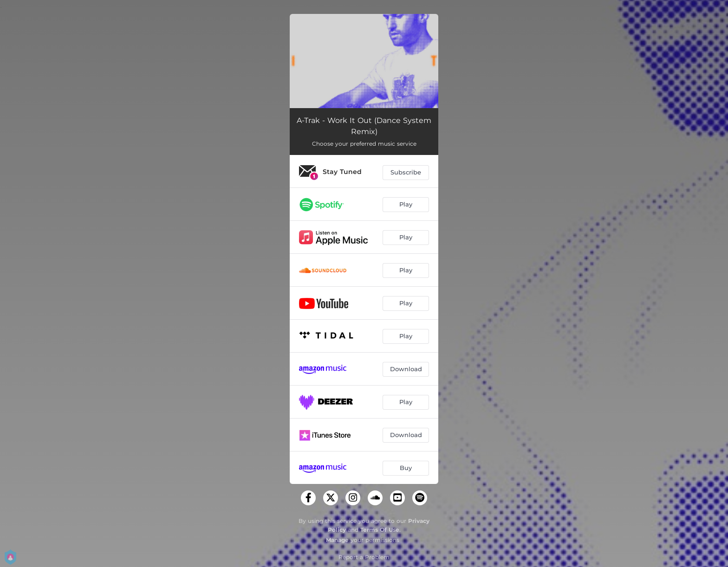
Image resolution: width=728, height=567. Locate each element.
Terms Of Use (380, 530)
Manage (337, 540)
